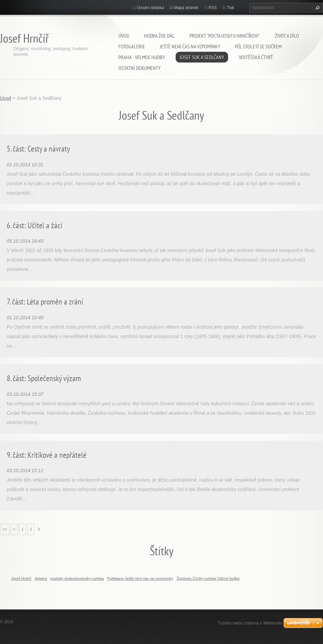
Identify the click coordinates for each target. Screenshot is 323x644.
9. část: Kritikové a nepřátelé (47, 455)
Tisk (230, 8)
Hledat (317, 8)
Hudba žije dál (159, 36)
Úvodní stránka (151, 8)
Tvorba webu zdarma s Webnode (250, 623)
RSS (213, 8)
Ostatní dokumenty (139, 68)
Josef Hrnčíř (21, 578)
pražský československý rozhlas (77, 578)
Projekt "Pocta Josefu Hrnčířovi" (225, 36)
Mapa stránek (186, 8)
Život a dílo (287, 36)
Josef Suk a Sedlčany (202, 57)
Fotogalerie (132, 46)
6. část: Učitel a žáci (34, 225)
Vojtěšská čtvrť (256, 57)
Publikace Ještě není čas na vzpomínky (140, 578)
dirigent (41, 578)
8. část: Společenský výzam (44, 378)
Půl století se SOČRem (258, 46)
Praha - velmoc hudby (142, 57)
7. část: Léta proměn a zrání (45, 302)
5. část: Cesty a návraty (38, 149)
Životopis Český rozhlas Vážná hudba (208, 578)
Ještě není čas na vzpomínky (190, 46)
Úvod (124, 36)
